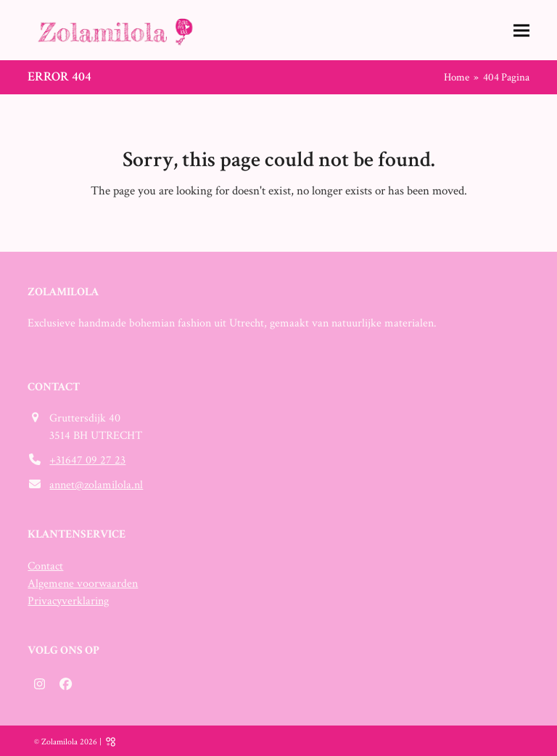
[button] (521, 30)
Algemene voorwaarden (83, 584)
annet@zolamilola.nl (96, 485)
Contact (45, 566)
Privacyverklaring (68, 601)
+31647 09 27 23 (87, 460)
